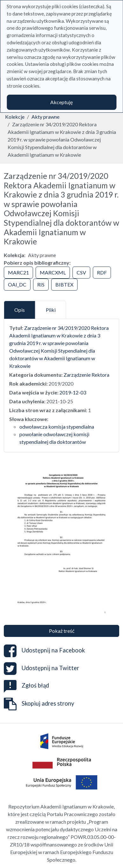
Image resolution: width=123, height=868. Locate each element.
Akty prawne (45, 117)
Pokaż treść (62, 631)
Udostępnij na (44, 651)
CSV (81, 272)
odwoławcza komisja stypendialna (57, 427)
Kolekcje (15, 117)
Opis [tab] (20, 310)
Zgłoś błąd (26, 685)
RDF (102, 272)
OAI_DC (17, 284)
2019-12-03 (73, 392)
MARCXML (53, 272)
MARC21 (18, 272)
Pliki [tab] (51, 310)
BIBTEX (64, 284)
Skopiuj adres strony (39, 704)
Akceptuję (61, 102)
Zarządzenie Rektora (86, 375)
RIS (41, 284)
